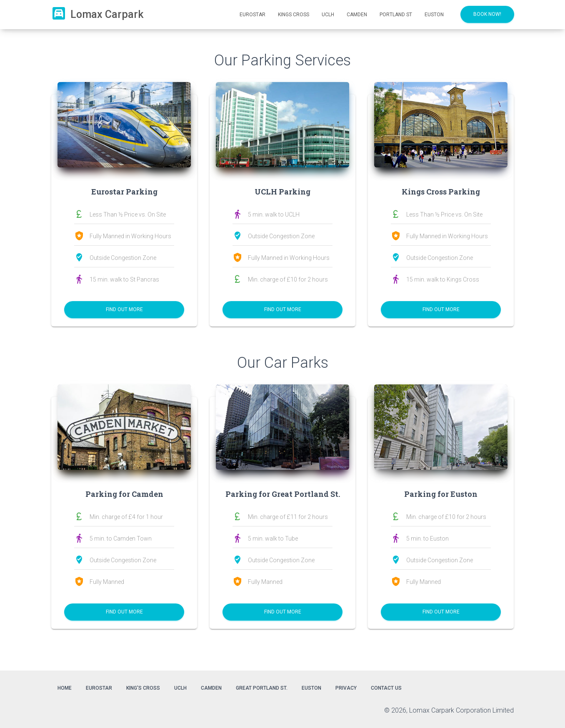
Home (65, 688)
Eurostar (252, 15)
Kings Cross (294, 15)
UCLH (328, 15)
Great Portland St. (262, 688)
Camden (357, 15)
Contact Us (386, 688)
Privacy (346, 688)
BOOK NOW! (487, 14)
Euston (434, 15)
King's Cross (143, 688)
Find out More (124, 309)
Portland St (396, 15)
